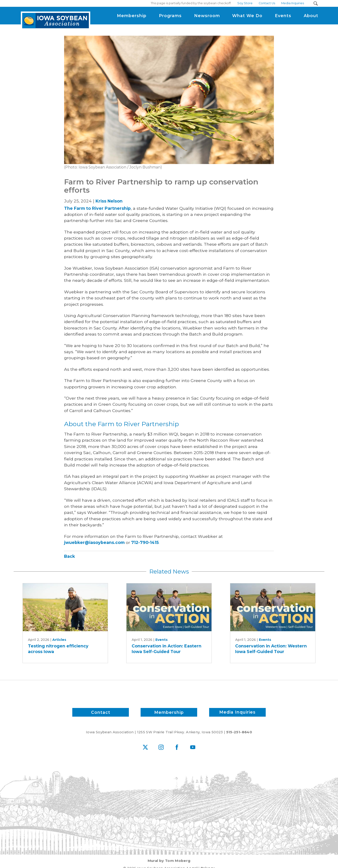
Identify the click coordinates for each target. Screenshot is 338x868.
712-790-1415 (145, 542)
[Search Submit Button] (316, 3)
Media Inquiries (237, 712)
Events (161, 640)
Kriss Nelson (109, 201)
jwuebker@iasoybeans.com (94, 542)
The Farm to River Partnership (97, 208)
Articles (59, 640)
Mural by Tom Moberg (169, 861)
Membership (169, 712)
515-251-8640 (239, 732)
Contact (101, 712)
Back (69, 556)
